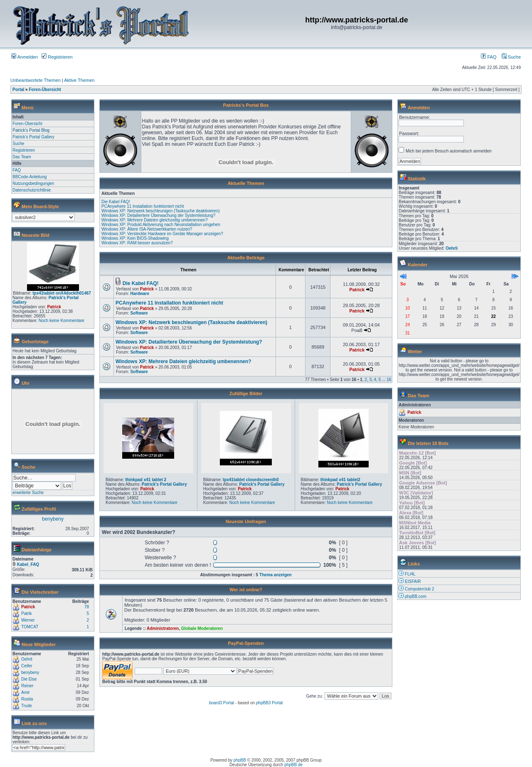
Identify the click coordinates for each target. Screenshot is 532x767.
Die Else (29, 679)
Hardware (140, 294)
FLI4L (410, 574)
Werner (28, 620)
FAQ (489, 57)
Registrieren (57, 57)
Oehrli (27, 659)
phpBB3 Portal (270, 703)
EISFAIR (413, 581)
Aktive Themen (79, 80)
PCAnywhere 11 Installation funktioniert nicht (143, 206)
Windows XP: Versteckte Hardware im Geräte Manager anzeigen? (162, 234)
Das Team (22, 157)
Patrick (54, 307)
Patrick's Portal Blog (31, 130)
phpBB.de (293, 765)
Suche (511, 57)
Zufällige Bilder (246, 393)
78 (87, 607)
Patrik (27, 613)
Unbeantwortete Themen (36, 80)
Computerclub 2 (420, 589)
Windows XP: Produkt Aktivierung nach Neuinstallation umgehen (161, 225)
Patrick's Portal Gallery (33, 137)
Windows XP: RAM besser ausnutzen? (137, 243)
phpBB (240, 760)
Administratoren (163, 628)
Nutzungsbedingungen (33, 183)
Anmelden (25, 57)
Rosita (27, 699)
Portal (18, 90)
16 (389, 380)
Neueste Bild (36, 235)
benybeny (53, 519)
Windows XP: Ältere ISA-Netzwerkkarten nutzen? (147, 229)
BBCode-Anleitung (30, 177)
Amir (26, 692)
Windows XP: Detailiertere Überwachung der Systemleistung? (158, 215)
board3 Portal (222, 703)
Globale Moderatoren (202, 628)
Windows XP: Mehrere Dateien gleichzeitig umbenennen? (155, 220)
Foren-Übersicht (45, 90)
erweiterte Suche (28, 493)
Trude (27, 706)
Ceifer (27, 666)
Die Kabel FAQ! (116, 202)
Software (139, 313)
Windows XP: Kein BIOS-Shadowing (135, 238)
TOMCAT (30, 627)
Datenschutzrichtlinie (32, 190)
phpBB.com (416, 596)
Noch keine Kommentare (62, 321)
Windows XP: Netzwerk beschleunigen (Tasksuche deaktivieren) (161, 211)
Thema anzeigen (276, 575)
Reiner (27, 686)
